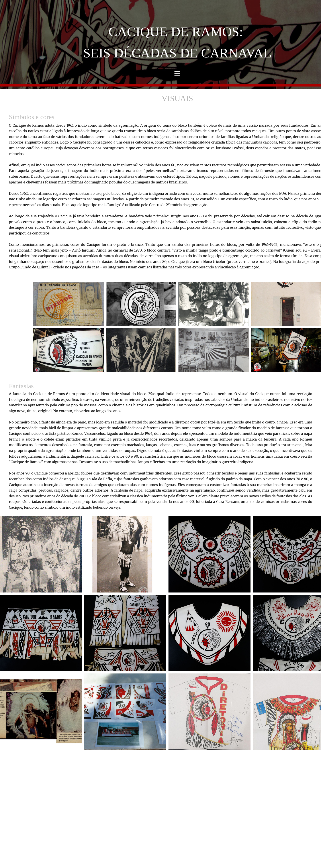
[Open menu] (177, 74)
